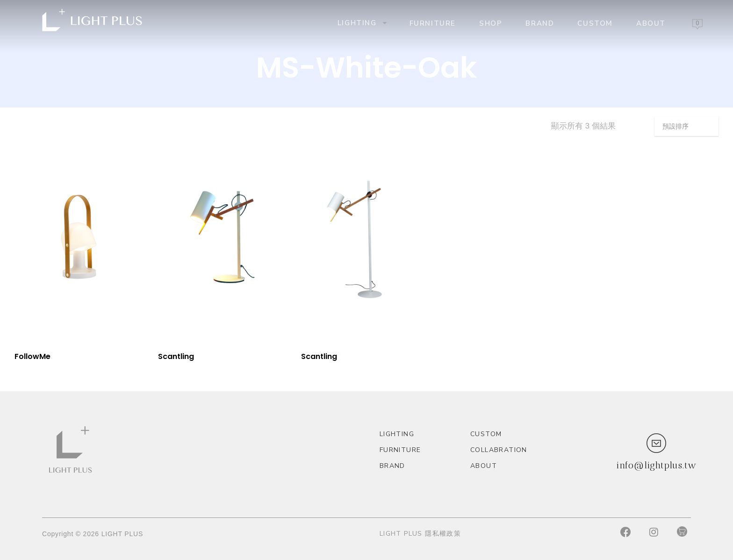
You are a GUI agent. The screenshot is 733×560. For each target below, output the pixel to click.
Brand (540, 23)
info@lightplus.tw (656, 465)
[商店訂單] (686, 126)
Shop (491, 23)
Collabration (499, 450)
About (651, 23)
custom (595, 23)
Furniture (433, 23)
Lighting (361, 23)
